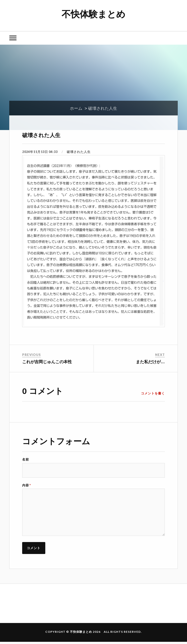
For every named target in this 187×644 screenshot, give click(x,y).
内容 (27, 486)
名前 (26, 459)
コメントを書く (153, 393)
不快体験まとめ (94, 14)
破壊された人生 (46, 134)
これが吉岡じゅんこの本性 (47, 362)
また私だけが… (150, 362)
